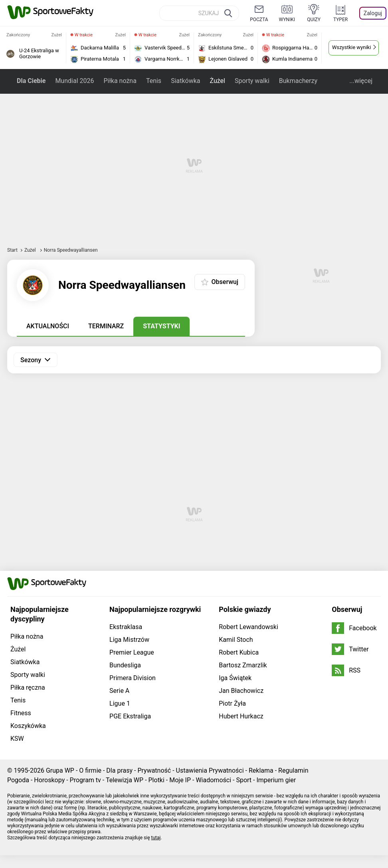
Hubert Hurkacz (241, 716)
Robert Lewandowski (248, 627)
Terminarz (106, 326)
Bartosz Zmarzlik (243, 665)
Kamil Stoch (236, 640)
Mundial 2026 (74, 81)
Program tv (85, 780)
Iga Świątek (235, 678)
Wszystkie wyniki (352, 47)
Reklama (261, 770)
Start (12, 250)
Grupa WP (60, 770)
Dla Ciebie (31, 81)
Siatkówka (185, 81)
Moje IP (180, 780)
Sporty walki (252, 81)
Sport (244, 780)
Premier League (132, 652)
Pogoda (18, 780)
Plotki (156, 780)
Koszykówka (28, 726)
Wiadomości (213, 780)
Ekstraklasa (126, 627)
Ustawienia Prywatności (210, 770)
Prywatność (154, 770)
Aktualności (48, 326)
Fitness (21, 713)
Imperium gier (276, 780)
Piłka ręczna (28, 687)
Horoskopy (49, 780)
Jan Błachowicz (241, 691)
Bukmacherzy (298, 81)
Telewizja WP (125, 780)
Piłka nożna (120, 81)
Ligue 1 (120, 703)
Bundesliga (125, 665)
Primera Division (133, 678)
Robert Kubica (239, 652)
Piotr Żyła (232, 703)
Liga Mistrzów (129, 640)
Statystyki (161, 326)
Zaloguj (373, 13)
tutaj (156, 838)
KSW (17, 739)
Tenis (154, 81)
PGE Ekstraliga (130, 716)
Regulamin (293, 770)
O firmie (90, 770)
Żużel (218, 81)
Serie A (119, 691)
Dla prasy (119, 770)
